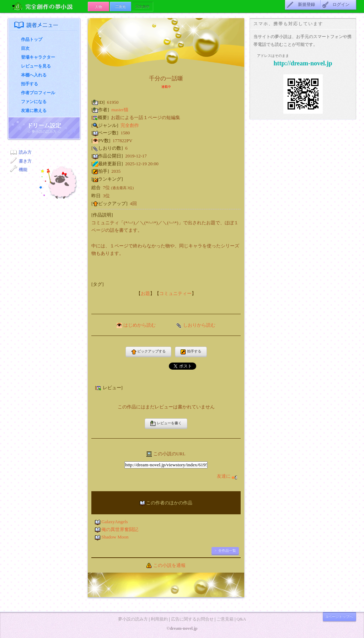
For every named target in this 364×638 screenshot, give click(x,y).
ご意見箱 (225, 619)
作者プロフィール (38, 93)
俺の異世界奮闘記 (120, 529)
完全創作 (130, 125)
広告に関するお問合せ (192, 619)
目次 (25, 48)
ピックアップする (149, 352)
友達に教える (34, 111)
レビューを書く (166, 423)
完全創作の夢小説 (48, 6)
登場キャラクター (38, 57)
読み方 (25, 152)
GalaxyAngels (114, 522)
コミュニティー (175, 293)
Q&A (241, 619)
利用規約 (159, 619)
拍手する (30, 84)
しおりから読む (199, 325)
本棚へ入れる (34, 75)
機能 (23, 170)
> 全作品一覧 (225, 550)
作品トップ (32, 39)
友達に (227, 476)
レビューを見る (36, 66)
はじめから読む (140, 325)
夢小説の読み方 (133, 619)
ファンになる (34, 102)
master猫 (120, 110)
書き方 (25, 161)
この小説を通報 (169, 565)
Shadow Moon (115, 537)
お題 (145, 293)
